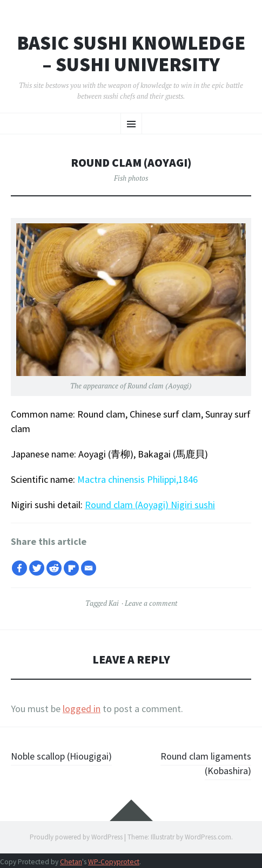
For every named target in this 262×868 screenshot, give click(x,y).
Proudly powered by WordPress (76, 837)
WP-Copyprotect (114, 862)
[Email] (89, 568)
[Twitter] (37, 568)
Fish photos (131, 178)
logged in (82, 709)
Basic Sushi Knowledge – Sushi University (131, 54)
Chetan (71, 862)
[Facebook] (19, 568)
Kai (114, 603)
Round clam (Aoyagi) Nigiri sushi (150, 505)
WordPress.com (208, 837)
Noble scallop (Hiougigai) (61, 756)
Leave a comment (151, 603)
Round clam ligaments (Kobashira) (206, 763)
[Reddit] (54, 568)
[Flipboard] (71, 568)
